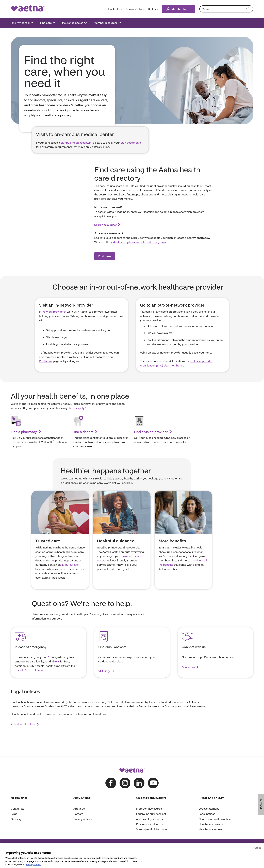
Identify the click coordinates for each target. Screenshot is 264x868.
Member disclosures (149, 808)
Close (258, 848)
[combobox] (226, 9)
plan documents (131, 143)
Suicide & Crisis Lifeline (29, 670)
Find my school (20, 23)
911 (50, 657)
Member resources (106, 23)
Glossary (16, 819)
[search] (249, 9)
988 (57, 661)
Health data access (211, 829)
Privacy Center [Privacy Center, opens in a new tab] (33, 865)
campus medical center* (76, 143)
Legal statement (209, 808)
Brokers (153, 9)
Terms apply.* (78, 408)
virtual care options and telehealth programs (139, 242)
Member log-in (181, 9)
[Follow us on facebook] (111, 783)
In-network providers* (53, 312)
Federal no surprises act (151, 814)
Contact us (115, 9)
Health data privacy (211, 824)
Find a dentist (83, 432)
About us (79, 808)
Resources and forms (149, 824)
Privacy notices (83, 819)
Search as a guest (105, 225)
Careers (78, 814)
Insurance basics (73, 23)
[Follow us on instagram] (125, 783)
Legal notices (207, 814)
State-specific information (152, 829)
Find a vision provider (151, 432)
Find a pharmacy (24, 432)
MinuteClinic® (71, 565)
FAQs (14, 814)
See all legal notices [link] (23, 724)
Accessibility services (149, 819)
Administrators (135, 9)
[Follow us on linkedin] (139, 783)
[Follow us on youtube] (153, 783)
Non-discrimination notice (215, 819)
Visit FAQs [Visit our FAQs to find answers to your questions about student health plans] (105, 671)
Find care (46, 23)
